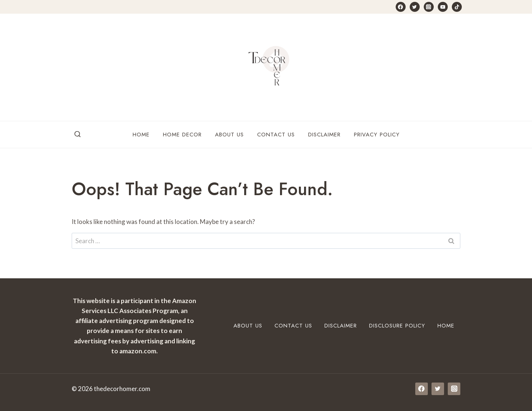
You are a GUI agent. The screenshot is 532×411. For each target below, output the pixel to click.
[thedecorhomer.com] (266, 67)
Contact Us (276, 135)
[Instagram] (429, 7)
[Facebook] (401, 7)
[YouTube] (443, 7)
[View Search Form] (78, 135)
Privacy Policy (377, 135)
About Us (229, 135)
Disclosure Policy (397, 326)
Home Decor (182, 135)
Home (141, 135)
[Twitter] (415, 7)
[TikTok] (457, 7)
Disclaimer (324, 135)
